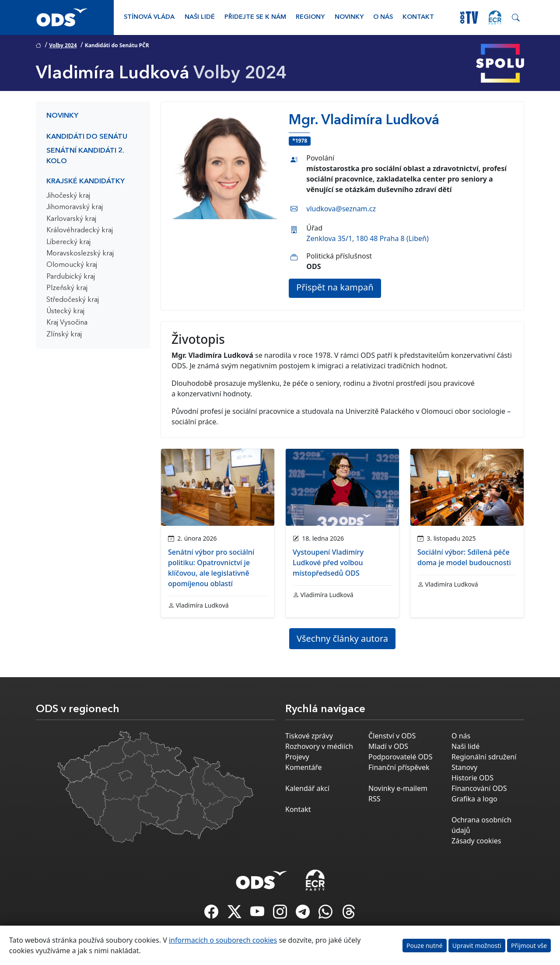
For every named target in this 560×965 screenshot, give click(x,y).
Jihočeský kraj (68, 196)
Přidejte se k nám (255, 17)
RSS (374, 799)
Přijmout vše (529, 946)
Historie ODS (472, 778)
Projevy (297, 757)
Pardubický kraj (71, 277)
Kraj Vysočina (67, 323)
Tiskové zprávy (309, 736)
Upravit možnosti (477, 946)
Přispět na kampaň (335, 287)
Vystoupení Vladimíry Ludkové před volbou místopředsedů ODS (328, 563)
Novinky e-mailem (398, 788)
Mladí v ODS (388, 746)
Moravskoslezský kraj (80, 254)
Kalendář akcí (307, 788)
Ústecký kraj (65, 311)
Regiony (310, 17)
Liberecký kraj (68, 242)
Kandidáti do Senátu (87, 137)
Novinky (349, 17)
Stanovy (464, 767)
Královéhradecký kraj (80, 231)
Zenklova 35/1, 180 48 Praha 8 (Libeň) (367, 238)
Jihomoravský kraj (75, 207)
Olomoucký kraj (72, 265)
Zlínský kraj (64, 335)
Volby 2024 (63, 45)
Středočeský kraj (73, 300)
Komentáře (304, 767)
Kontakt (418, 17)
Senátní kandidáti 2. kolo (85, 156)
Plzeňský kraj (67, 288)
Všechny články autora (342, 638)
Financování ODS (479, 788)
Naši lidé (200, 17)
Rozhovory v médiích (319, 746)
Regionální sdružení (484, 757)
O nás (383, 17)
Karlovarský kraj (71, 219)
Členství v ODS (392, 736)
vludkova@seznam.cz (341, 209)
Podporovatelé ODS (401, 757)
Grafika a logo (474, 799)
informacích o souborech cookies (223, 940)
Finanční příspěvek (399, 767)
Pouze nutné (425, 946)
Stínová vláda (149, 17)
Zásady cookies (476, 841)
